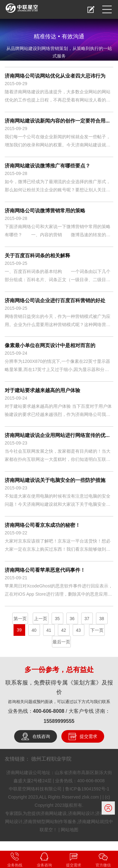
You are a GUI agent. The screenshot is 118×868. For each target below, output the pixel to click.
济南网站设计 (81, 813)
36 (72, 619)
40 (34, 630)
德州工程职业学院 (51, 759)
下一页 (97, 630)
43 (78, 630)
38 (102, 619)
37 (87, 619)
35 (57, 619)
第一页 (20, 619)
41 (49, 630)
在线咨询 (41, 736)
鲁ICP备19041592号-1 (87, 789)
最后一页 (61, 642)
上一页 (41, 619)
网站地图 (70, 830)
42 (64, 630)
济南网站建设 (53, 813)
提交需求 (88, 736)
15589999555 (59, 721)
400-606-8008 (49, 711)
